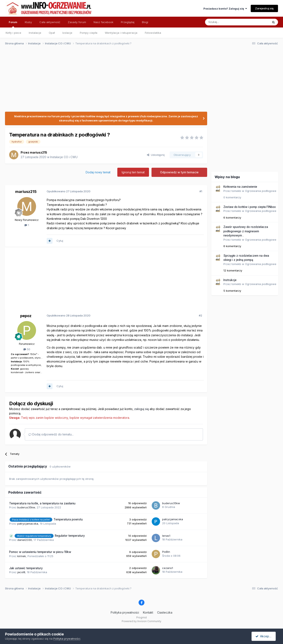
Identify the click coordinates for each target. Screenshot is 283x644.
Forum (13, 24)
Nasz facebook (103, 22)
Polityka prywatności (125, 612)
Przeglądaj (128, 22)
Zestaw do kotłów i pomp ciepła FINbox (250, 207)
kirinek (22, 556)
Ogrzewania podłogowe (261, 191)
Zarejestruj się (264, 8)
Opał (52, 33)
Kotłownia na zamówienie (240, 187)
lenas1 (166, 536)
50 (27, 349)
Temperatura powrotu (68, 519)
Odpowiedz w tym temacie (179, 172)
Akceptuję (264, 636)
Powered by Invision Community (141, 621)
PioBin (166, 552)
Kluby (28, 22)
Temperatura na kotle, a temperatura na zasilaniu (42, 503)
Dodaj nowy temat (98, 172)
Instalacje (35, 33)
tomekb (236, 191)
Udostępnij (156, 155)
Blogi (145, 22)
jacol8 (21, 572)
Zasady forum (77, 22)
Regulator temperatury (70, 536)
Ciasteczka (165, 612)
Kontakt (148, 612)
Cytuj (60, 241)
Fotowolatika (153, 33)
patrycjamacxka (28, 524)
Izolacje (67, 33)
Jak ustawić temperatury (26, 568)
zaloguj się (141, 409)
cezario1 (168, 568)
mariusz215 (38, 152)
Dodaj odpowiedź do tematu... (51, 434)
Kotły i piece (13, 33)
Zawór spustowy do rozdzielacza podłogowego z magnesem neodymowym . (246, 231)
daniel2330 (25, 540)
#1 (201, 191)
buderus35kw (26, 507)
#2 (200, 315)
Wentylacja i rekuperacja (121, 33)
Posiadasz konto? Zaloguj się (225, 9)
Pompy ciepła (89, 33)
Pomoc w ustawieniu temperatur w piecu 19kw (40, 552)
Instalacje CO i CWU (64, 157)
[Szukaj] (227, 22)
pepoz (26, 316)
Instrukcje (230, 280)
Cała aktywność (50, 22)
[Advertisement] (140, 81)
